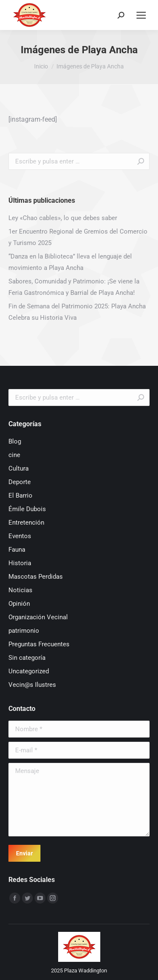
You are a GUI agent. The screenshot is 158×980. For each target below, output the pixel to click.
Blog (15, 441)
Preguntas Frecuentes (39, 644)
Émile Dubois (27, 509)
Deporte (20, 482)
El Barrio (20, 495)
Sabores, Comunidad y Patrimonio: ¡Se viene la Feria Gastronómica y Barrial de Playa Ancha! (74, 287)
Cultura (19, 468)
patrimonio (24, 631)
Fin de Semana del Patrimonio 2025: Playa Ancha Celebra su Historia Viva (77, 312)
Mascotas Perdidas (36, 577)
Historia (20, 563)
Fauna (17, 550)
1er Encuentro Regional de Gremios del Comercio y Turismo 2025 (78, 237)
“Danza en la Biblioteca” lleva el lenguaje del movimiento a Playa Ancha (70, 262)
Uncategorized (29, 671)
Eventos (20, 536)
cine (14, 455)
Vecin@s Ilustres (32, 685)
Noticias (20, 590)
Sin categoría (27, 658)
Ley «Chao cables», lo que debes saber (63, 218)
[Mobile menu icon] (141, 15)
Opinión (19, 604)
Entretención (26, 523)
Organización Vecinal (38, 617)
